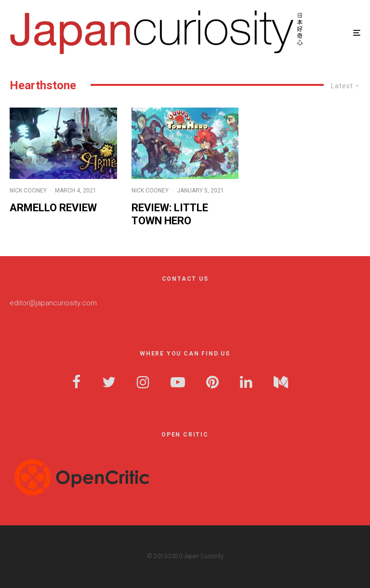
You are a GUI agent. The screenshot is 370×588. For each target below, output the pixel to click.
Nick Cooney (28, 191)
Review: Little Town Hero (170, 214)
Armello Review (53, 208)
